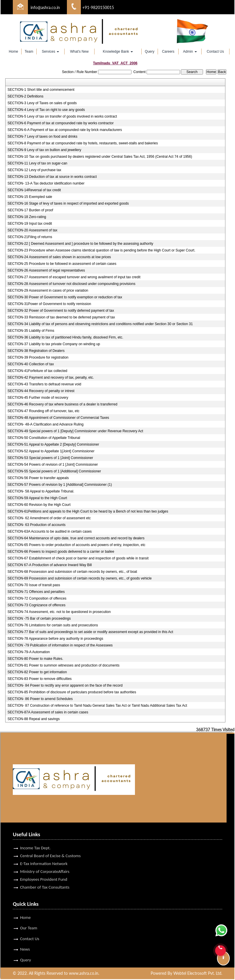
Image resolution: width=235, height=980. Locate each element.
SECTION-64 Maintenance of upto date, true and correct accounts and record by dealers (76, 538)
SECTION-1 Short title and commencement (41, 90)
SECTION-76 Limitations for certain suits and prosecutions (53, 625)
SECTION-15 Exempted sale (30, 197)
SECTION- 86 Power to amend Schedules (40, 699)
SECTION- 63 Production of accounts (37, 525)
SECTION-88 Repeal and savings (34, 719)
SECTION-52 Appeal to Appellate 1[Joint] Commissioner (51, 451)
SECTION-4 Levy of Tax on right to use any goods (46, 110)
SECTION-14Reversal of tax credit (34, 190)
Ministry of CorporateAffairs (45, 859)
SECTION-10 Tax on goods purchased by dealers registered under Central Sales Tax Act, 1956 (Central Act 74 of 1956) (100, 157)
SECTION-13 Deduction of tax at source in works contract (52, 177)
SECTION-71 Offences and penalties (36, 592)
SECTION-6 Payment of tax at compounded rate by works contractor (61, 123)
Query (150, 52)
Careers (168, 52)
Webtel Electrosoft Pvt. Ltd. (198, 974)
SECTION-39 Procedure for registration (38, 357)
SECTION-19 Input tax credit (30, 224)
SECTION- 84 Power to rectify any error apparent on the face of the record (65, 685)
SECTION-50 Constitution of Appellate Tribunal (44, 438)
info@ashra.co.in (45, 7)
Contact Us (215, 52)
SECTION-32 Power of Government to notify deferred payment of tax (61, 311)
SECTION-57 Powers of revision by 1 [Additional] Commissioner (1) (60, 485)
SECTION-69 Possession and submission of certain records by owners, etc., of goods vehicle (80, 578)
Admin (190, 52)
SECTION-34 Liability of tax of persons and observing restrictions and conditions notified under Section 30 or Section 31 (100, 324)
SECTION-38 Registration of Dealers (36, 351)
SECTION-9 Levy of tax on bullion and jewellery (44, 150)
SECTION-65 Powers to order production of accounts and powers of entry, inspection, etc (76, 545)
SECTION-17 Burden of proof (30, 210)
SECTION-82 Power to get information (37, 672)
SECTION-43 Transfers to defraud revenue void (44, 384)
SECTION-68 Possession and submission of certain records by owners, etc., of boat (72, 572)
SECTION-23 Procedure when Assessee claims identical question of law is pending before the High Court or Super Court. (102, 250)
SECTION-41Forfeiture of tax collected (37, 371)
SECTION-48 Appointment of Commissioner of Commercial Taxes (58, 418)
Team (29, 52)
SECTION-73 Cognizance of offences (37, 605)
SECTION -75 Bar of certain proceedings (39, 619)
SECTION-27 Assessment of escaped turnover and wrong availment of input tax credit (74, 277)
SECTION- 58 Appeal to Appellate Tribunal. (41, 491)
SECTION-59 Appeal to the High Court (37, 498)
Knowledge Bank (118, 52)
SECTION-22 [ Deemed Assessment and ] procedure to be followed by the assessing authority (80, 244)
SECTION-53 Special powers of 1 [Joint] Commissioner (50, 458)
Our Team (29, 916)
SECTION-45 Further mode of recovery (38, 398)
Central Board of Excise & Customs (50, 843)
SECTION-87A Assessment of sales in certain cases (48, 712)
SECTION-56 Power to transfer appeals (38, 478)
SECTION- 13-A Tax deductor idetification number (46, 183)
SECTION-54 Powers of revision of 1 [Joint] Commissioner (53, 465)
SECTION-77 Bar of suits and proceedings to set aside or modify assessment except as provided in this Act (90, 632)
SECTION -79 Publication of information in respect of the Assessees (60, 645)
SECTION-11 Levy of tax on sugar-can (37, 163)
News (25, 937)
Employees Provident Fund (44, 867)
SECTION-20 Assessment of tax (32, 230)
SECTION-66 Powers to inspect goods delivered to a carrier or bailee (61, 552)
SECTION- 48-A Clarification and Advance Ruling (46, 424)
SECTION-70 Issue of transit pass (34, 585)
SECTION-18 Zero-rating (27, 217)
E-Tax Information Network (44, 851)
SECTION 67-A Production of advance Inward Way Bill (50, 565)
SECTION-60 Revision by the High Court (39, 505)
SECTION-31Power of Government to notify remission (49, 304)
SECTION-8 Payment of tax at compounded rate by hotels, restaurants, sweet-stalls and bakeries (83, 143)
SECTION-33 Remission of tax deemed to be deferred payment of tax (61, 317)
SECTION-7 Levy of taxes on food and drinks (42, 137)
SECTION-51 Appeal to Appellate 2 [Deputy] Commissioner (53, 444)
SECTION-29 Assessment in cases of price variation (48, 290)
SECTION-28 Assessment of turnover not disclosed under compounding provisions (72, 284)
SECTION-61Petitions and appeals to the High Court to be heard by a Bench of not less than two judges (88, 511)
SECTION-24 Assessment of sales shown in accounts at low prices (59, 257)
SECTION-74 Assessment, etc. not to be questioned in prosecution (59, 612)
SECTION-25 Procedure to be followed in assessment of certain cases (62, 264)
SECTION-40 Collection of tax (31, 364)
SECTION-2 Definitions (25, 96)
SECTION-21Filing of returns (30, 237)
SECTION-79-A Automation (29, 652)
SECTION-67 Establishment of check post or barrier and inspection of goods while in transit (78, 558)
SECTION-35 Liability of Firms (31, 331)
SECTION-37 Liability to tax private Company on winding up (54, 344)
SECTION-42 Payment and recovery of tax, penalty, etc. (51, 378)
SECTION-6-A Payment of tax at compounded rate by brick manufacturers (65, 130)
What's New (79, 52)
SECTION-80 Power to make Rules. (35, 659)
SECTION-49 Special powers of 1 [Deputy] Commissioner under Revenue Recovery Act (75, 431)
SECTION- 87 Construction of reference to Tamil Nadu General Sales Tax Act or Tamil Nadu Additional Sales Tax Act (97, 706)
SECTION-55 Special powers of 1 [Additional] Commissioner (54, 471)
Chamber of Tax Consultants (45, 875)
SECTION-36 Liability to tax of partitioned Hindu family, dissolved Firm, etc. (65, 337)
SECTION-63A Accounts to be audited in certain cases (50, 531)
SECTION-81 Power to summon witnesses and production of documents (64, 665)
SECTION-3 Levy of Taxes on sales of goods (42, 103)
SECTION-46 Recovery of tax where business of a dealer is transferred (63, 404)
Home (13, 52)
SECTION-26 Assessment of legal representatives (46, 270)
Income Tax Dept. (35, 835)
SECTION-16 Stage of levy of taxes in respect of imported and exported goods (68, 203)
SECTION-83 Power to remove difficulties (40, 679)
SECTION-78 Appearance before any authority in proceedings (55, 639)
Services (50, 52)
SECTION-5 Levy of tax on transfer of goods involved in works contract (62, 116)
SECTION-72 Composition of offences (37, 598)
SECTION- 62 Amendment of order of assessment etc (49, 518)
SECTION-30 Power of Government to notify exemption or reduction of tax (65, 297)
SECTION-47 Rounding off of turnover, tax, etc (43, 411)
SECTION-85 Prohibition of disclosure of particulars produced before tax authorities (72, 692)
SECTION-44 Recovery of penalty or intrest (41, 391)
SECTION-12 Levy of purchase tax (34, 170)
